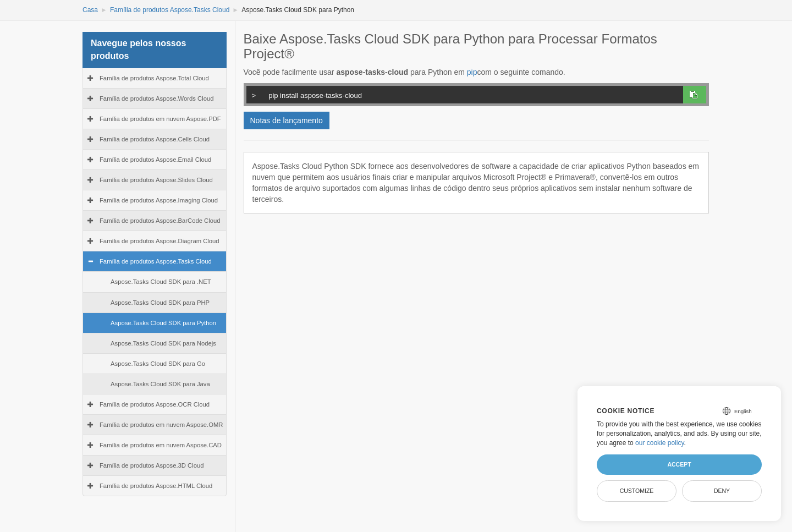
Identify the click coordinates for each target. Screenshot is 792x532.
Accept (679, 464)
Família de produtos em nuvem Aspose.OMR (161, 425)
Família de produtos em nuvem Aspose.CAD (161, 445)
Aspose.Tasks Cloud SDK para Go (158, 364)
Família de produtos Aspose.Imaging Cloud (159, 200)
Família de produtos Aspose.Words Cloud (156, 98)
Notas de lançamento (287, 120)
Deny (722, 491)
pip (472, 72)
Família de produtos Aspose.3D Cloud (152, 465)
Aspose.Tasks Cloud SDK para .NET (161, 282)
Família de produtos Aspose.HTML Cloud (156, 486)
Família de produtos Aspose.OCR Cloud (155, 404)
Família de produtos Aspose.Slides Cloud (156, 180)
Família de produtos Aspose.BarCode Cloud (160, 221)
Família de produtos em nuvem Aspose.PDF (160, 119)
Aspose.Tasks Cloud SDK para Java (160, 384)
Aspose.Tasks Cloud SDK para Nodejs (163, 343)
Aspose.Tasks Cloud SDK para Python (163, 323)
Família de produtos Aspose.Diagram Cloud (159, 241)
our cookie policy (660, 443)
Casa (90, 10)
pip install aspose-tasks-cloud (463, 94)
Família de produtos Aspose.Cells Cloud (155, 139)
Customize (637, 491)
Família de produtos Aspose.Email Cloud (155, 160)
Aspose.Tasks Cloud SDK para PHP (160, 303)
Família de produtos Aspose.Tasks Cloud (170, 10)
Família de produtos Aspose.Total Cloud (154, 78)
